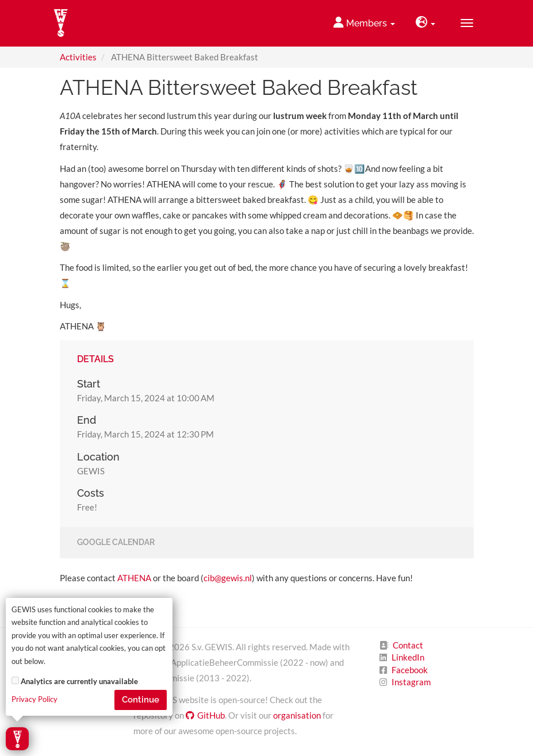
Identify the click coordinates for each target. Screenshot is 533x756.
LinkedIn (408, 657)
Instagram (411, 682)
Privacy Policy (34, 699)
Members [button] (364, 23)
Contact (408, 645)
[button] (425, 23)
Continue (141, 700)
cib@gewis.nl (228, 578)
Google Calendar (116, 543)
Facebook (410, 670)
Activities (78, 57)
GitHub (205, 715)
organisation (297, 715)
